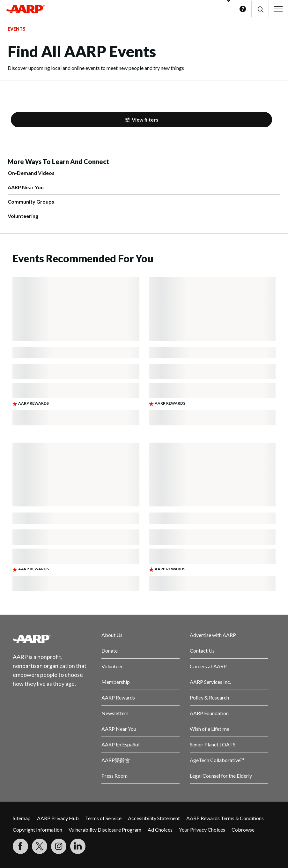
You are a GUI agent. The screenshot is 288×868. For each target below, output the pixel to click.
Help (243, 9)
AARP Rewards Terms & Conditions (225, 818)
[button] (260, 9)
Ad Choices (160, 830)
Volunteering (23, 216)
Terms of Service (103, 818)
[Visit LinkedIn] (78, 846)
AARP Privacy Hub (58, 818)
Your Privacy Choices (202, 830)
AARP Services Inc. (210, 682)
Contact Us (202, 651)
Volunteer (112, 666)
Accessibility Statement (154, 818)
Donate (110, 651)
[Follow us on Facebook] (20, 846)
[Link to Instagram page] (59, 846)
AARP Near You (26, 187)
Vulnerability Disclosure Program (105, 830)
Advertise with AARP (213, 635)
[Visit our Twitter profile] (40, 846)
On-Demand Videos (31, 173)
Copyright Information (37, 830)
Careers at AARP (208, 666)
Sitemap (22, 818)
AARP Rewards (118, 697)
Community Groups (31, 202)
